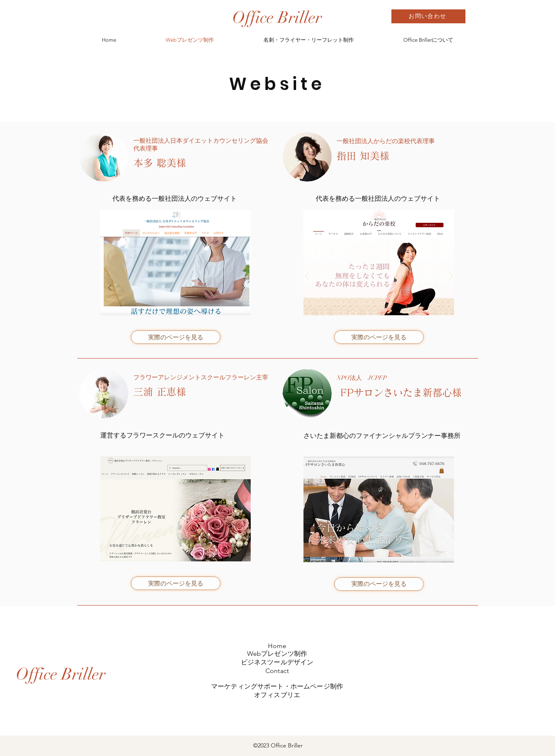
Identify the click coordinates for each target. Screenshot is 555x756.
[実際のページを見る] (176, 337)
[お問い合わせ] (428, 16)
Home (277, 646)
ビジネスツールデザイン (277, 662)
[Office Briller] (277, 18)
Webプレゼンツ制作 (277, 654)
